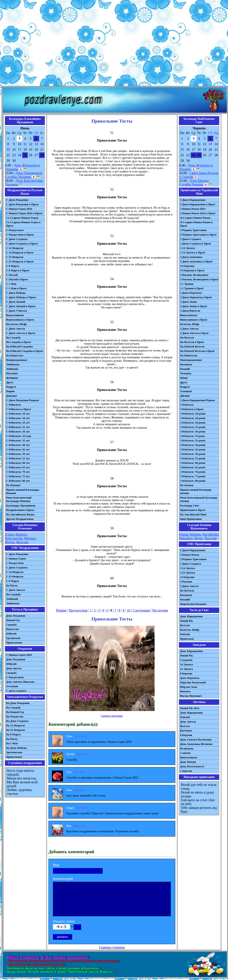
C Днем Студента (17, 567)
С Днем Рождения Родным (23, 400)
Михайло (186, 538)
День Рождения (16, 616)
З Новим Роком (190, 555)
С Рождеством (15, 230)
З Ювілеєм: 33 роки (192, 436)
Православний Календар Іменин (196, 491)
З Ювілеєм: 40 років (193, 445)
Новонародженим (191, 360)
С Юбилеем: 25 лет (18, 427)
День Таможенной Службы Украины (24, 175)
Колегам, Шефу (190, 324)
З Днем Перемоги (191, 293)
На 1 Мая (12, 743)
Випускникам (189, 315)
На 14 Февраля (15, 725)
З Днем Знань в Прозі (193, 306)
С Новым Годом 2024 (19, 209)
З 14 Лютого (188, 248)
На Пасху (12, 585)
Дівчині (185, 396)
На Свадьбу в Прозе (18, 342)
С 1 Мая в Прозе (16, 288)
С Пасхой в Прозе (17, 279)
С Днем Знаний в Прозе (21, 306)
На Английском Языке (20, 514)
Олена (184, 534)
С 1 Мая (11, 284)
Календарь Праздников (21, 505)
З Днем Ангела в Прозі (194, 333)
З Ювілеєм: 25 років (193, 427)
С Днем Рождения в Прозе (22, 204)
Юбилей (11, 634)
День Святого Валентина (196, 739)
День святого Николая (20, 682)
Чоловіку (186, 373)
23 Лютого (186, 669)
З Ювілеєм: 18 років (193, 418)
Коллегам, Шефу (17, 324)
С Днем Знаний (16, 302)
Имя (56, 865)
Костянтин (210, 534)
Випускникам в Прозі (194, 320)
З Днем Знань (189, 302)
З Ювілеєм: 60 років (193, 463)
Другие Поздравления (20, 519)
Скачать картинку (112, 716)
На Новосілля (189, 355)
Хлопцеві (186, 391)
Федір (198, 538)
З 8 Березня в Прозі (192, 270)
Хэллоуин (12, 686)
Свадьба (11, 625)
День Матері (188, 762)
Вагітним (186, 731)
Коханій (185, 369)
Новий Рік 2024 (190, 708)
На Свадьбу (13, 338)
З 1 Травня (187, 284)
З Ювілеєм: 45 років (193, 449)
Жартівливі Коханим (193, 604)
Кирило (196, 534)
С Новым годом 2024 (19, 655)
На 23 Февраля (15, 730)
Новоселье (12, 629)
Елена (9, 534)
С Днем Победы (16, 293)
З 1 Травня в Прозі (192, 288)
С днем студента (16, 691)
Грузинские (13, 638)
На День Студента (17, 721)
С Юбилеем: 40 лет (18, 445)
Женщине (12, 378)
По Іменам (187, 485)
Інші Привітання (191, 519)
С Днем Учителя (16, 311)
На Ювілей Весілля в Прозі (197, 351)
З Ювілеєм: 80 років (193, 481)
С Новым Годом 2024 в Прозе (24, 213)
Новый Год (13, 620)
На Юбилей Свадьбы (19, 346)
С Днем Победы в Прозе (21, 297)
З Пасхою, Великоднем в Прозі (199, 279)
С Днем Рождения (17, 200)
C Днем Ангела (15, 590)
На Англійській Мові (193, 514)
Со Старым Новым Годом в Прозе (23, 224)
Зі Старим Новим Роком (195, 218)
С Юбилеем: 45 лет (18, 449)
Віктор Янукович (191, 696)
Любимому (13, 364)
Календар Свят (190, 505)
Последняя (160, 610)
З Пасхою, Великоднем (194, 275)
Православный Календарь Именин (23, 491)
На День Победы (16, 748)
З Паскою (186, 582)
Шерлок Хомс (189, 687)
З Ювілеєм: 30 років (193, 431)
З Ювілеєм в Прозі (192, 409)
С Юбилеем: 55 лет (18, 458)
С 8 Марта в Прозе (18, 270)
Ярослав (22, 542)
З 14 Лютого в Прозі (192, 252)
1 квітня (185, 753)
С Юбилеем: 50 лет (18, 454)
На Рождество (15, 716)
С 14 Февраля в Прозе (20, 252)
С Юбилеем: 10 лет (18, 414)
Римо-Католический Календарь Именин (19, 499)
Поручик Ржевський (193, 682)
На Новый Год (15, 712)
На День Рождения (18, 703)
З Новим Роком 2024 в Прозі (198, 213)
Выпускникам (15, 315)
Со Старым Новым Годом (22, 218)
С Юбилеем (13, 405)
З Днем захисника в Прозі (196, 261)
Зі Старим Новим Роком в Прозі (196, 224)
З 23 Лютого (188, 573)
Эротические (14, 752)
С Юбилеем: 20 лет (18, 423)
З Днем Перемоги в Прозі (196, 297)
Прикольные (14, 642)
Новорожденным (17, 360)
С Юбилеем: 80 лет (18, 481)
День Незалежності (192, 766)
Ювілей (185, 634)
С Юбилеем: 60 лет (18, 463)
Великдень (187, 748)
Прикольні (187, 639)
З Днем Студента (190, 239)
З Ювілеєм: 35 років (193, 440)
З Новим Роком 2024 (193, 209)
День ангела (14, 668)
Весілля (185, 625)
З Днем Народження (193, 200)
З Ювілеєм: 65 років (193, 467)
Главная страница (112, 947)
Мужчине (12, 373)
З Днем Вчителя (190, 311)
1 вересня (186, 771)
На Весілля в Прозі (192, 342)
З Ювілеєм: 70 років (193, 472)
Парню (10, 391)
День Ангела (188, 722)
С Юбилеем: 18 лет (18, 418)
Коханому (186, 364)
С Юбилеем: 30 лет (18, 431)
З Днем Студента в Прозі (195, 244)
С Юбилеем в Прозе (18, 409)
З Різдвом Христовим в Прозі (198, 235)
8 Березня (186, 673)
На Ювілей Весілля (192, 346)
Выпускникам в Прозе (20, 320)
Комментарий (63, 879)
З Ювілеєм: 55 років (193, 458)
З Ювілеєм (187, 405)
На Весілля (187, 338)
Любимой (12, 369)
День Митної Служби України (194, 183)
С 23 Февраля (15, 257)
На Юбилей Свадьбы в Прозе (25, 351)
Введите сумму (64, 921)
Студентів (186, 660)
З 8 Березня (187, 266)
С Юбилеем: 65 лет (18, 467)
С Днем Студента (17, 239)
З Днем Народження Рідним (197, 400)
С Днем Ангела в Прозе (21, 333)
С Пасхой (12, 275)
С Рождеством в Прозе (20, 235)
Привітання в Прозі (192, 510)
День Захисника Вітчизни (196, 744)
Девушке (12, 396)
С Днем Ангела (15, 329)
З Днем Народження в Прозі (197, 204)
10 (129, 610)
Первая (61, 610)
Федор (10, 542)
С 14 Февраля (15, 248)
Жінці (184, 378)
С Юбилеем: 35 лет (18, 440)
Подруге (11, 387)
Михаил (30, 538)
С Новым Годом (16, 559)
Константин (14, 538)
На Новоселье (15, 355)
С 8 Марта (12, 266)
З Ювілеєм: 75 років (193, 476)
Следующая (141, 610)
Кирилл (21, 534)
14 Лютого (186, 664)
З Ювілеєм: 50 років (193, 454)
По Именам (13, 485)
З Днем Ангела (189, 329)
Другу (10, 382)
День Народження (191, 616)
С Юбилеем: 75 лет (18, 476)
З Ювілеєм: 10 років (193, 414)
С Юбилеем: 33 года (19, 436)
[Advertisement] (113, 44)
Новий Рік (186, 621)
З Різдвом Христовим (193, 230)
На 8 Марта (13, 734)
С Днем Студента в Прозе (22, 244)
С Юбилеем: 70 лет (18, 472)
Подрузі (185, 387)
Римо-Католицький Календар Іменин (199, 499)
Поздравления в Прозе (20, 510)
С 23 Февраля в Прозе (20, 261)
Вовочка (185, 691)
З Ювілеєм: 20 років (193, 423)
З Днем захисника (191, 257)
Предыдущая (78, 610)
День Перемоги (190, 678)
